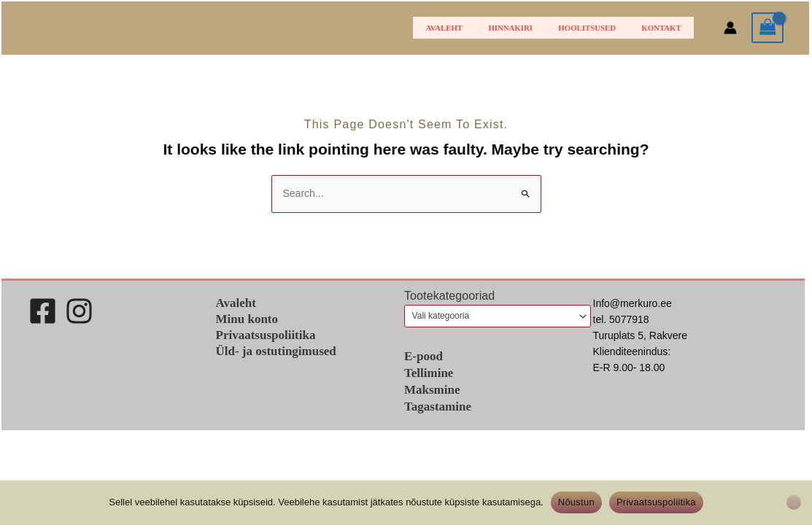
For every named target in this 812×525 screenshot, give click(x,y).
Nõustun (576, 502)
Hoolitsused (602, 28)
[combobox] (498, 316)
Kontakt (666, 28)
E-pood (424, 356)
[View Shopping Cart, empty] (767, 28)
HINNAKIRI (536, 28)
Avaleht (480, 28)
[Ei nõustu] (794, 502)
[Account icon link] (730, 28)
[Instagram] (79, 311)
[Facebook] (43, 311)
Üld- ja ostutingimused (276, 351)
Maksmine (432, 390)
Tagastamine (438, 407)
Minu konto (247, 319)
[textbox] (492, 316)
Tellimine (429, 373)
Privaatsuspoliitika (266, 335)
